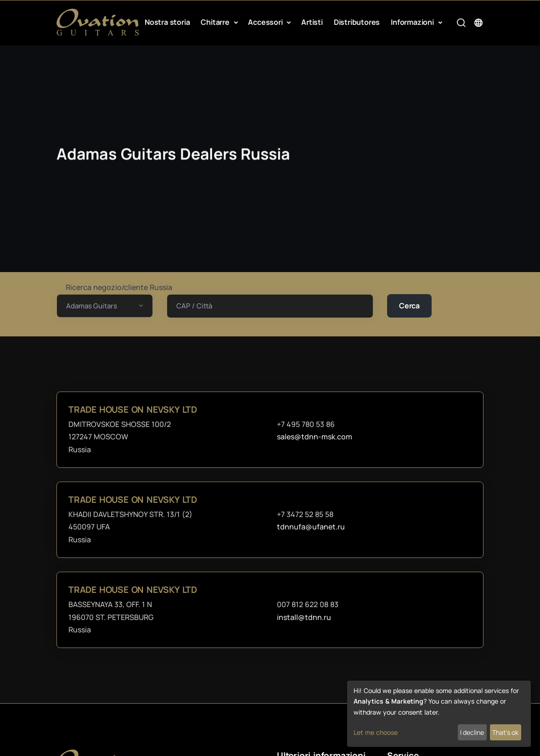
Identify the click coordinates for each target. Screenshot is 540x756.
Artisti (312, 22)
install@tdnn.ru (304, 617)
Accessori (266, 22)
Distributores (357, 22)
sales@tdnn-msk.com (315, 437)
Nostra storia (167, 22)
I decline (472, 732)
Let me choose (376, 732)
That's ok (505, 732)
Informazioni (413, 22)
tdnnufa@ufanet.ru (311, 527)
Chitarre (216, 22)
